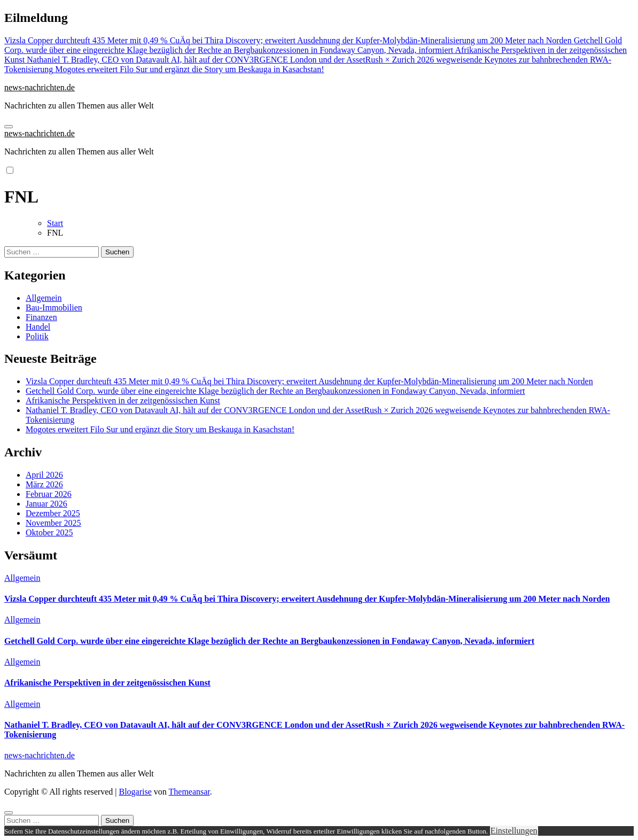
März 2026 (44, 484)
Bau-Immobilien (54, 308)
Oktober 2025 (49, 532)
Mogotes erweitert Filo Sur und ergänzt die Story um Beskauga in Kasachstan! (160, 429)
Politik (37, 336)
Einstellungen (514, 831)
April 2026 (44, 475)
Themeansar (189, 792)
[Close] (9, 813)
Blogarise (135, 792)
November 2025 (53, 523)
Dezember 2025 (53, 513)
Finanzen (41, 317)
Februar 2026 (49, 494)
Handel (38, 327)
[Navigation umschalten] (9, 127)
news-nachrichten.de (40, 87)
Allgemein (44, 298)
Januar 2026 (46, 504)
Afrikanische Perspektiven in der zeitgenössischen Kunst (123, 400)
